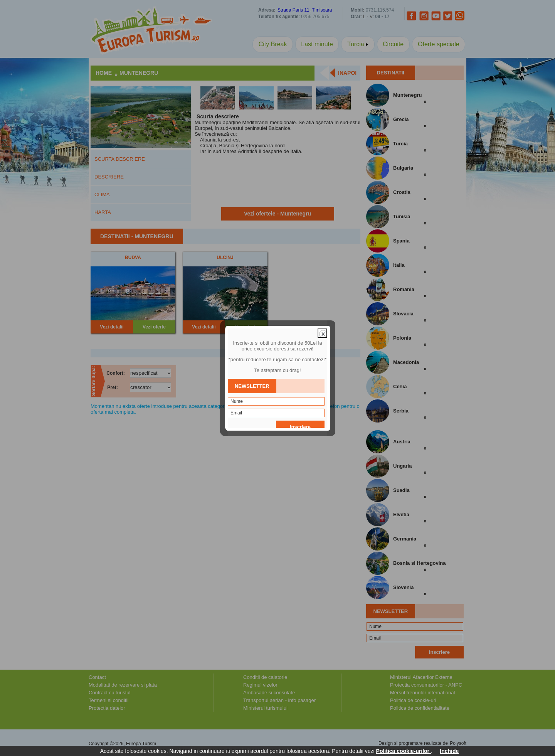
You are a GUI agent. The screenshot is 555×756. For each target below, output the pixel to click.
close (322, 314)
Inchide (449, 751)
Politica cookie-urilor (404, 751)
